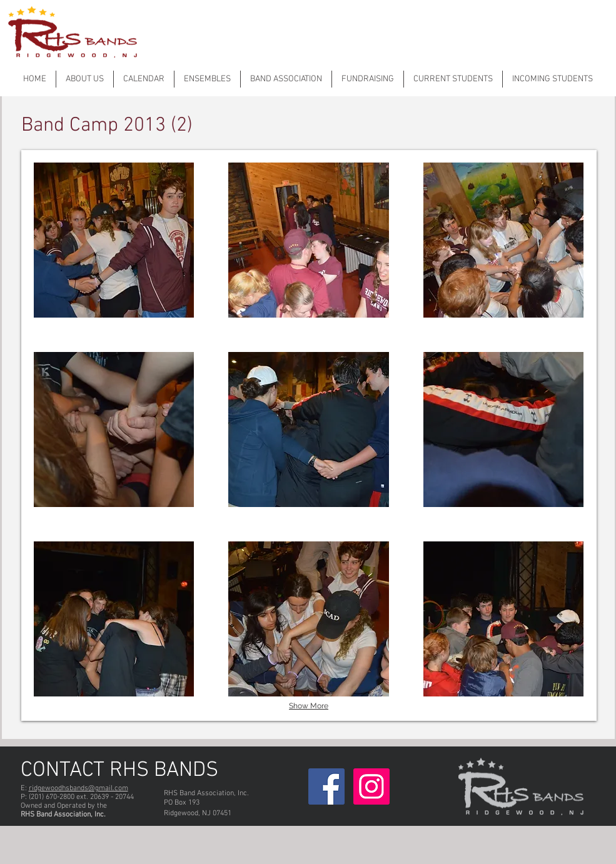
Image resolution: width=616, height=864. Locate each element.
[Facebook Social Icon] (326, 786)
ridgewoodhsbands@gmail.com (78, 788)
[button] (114, 240)
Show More (309, 706)
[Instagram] (371, 786)
